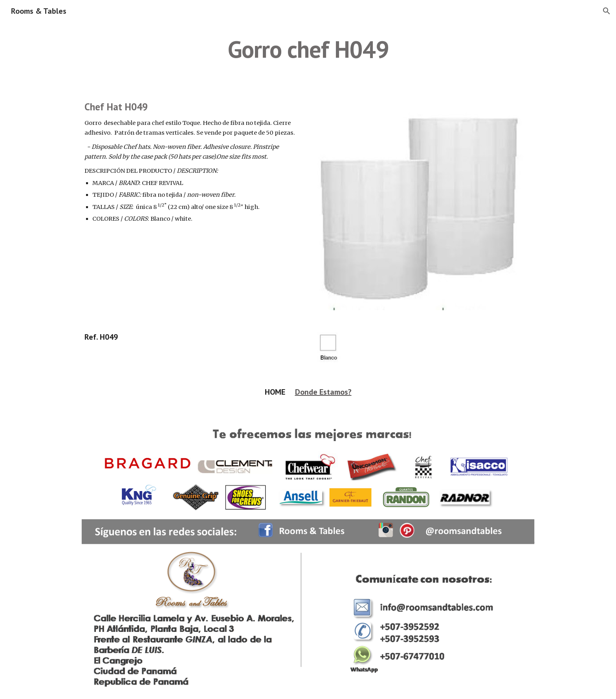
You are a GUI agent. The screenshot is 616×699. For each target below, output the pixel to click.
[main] (308, 49)
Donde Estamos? (323, 392)
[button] (607, 11)
